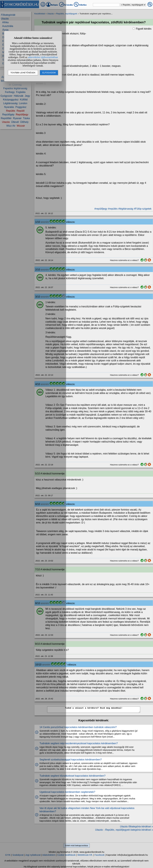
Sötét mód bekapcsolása (76, 846)
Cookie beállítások (66, 855)
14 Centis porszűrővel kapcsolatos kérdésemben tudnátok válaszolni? (78, 727)
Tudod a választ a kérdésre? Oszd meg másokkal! (94, 710)
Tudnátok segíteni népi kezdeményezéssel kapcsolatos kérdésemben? (79, 743)
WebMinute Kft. (85, 855)
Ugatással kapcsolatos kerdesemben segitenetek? (67, 792)
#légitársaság (126, 209)
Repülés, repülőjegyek (67, 14)
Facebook (100, 855)
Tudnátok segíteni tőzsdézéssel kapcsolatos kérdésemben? (73, 776)
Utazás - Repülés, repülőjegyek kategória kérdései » (124, 830)
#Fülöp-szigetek (143, 209)
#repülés (113, 209)
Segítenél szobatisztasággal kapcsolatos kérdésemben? (71, 760)
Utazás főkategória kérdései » (136, 827)
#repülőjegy (101, 209)
